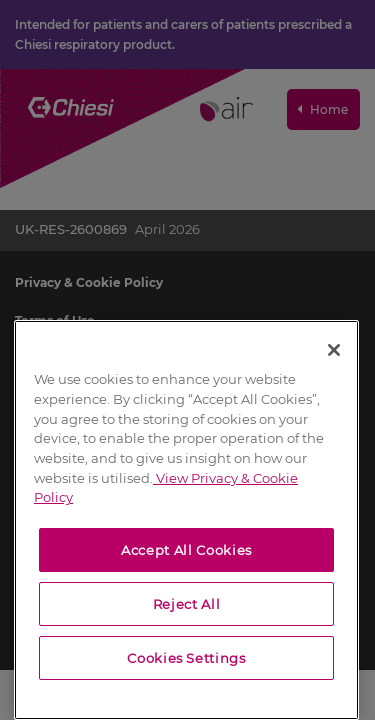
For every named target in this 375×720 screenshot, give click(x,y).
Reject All (187, 604)
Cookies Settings (186, 658)
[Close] (334, 350)
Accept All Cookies (186, 550)
